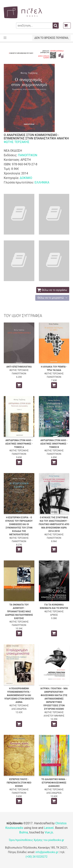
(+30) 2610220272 (37, 857)
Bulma (23, 832)
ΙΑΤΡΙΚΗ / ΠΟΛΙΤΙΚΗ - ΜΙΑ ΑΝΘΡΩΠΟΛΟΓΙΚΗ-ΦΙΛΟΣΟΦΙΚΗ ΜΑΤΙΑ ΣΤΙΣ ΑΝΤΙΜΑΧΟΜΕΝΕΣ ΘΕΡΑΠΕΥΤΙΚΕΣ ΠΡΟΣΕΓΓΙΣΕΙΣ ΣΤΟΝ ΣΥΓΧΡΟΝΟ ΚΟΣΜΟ (54, 699)
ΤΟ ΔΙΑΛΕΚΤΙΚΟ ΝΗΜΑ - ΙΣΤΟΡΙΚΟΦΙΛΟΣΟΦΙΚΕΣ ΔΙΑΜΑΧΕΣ (54, 783)
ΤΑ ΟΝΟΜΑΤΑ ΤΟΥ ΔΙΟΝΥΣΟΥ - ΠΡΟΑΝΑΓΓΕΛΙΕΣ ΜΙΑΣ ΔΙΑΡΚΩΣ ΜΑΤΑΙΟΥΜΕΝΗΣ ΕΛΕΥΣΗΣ (19, 612)
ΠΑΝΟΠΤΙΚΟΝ (28, 155)
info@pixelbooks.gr (47, 852)
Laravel (49, 828)
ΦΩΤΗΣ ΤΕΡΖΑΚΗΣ (17, 142)
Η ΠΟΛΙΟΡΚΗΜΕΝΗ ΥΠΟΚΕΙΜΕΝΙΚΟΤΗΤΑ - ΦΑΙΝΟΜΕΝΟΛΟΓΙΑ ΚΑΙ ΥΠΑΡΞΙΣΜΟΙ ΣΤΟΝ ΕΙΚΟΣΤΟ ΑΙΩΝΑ (19, 695)
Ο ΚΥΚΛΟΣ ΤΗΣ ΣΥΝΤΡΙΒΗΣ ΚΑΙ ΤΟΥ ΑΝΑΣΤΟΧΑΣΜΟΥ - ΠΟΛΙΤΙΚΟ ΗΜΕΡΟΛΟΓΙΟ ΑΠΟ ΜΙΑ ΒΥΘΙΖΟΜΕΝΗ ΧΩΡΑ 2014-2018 (54, 524)
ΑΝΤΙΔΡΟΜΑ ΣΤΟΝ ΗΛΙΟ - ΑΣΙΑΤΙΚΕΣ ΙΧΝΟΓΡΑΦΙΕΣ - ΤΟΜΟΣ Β (54, 444)
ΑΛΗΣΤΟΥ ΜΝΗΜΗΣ (54, 716)
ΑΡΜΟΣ (54, 615)
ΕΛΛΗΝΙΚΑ (42, 182)
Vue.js (49, 832)
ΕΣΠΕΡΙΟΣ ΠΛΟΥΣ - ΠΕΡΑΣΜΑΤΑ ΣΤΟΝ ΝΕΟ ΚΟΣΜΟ (19, 783)
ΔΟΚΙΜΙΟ (26, 178)
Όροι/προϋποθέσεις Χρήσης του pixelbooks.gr (37, 840)
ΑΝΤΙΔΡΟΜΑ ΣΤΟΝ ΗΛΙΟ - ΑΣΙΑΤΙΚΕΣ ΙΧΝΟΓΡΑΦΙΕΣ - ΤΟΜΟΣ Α (19, 444)
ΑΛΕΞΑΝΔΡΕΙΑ (19, 709)
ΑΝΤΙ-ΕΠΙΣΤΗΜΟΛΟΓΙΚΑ (19, 367)
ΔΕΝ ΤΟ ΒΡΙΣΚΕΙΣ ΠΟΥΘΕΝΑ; (51, 38)
